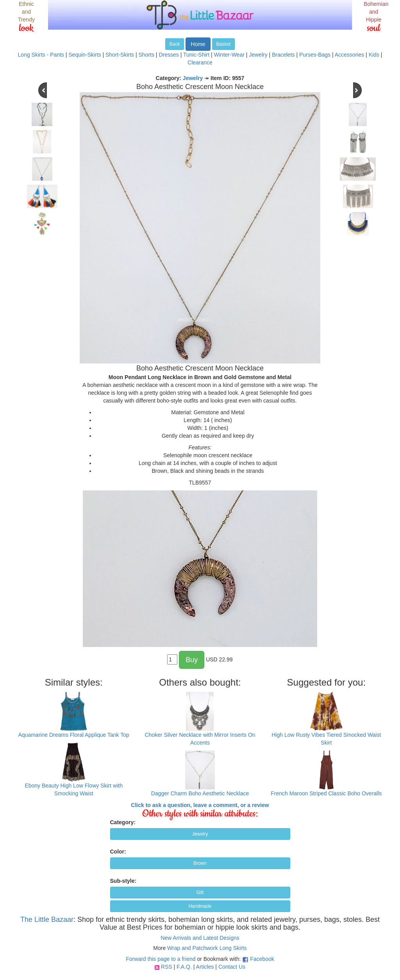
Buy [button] (192, 660)
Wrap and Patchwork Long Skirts (207, 948)
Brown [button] (200, 863)
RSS (167, 967)
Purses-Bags (315, 55)
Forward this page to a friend (161, 959)
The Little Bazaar (47, 919)
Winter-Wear (229, 55)
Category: (123, 822)
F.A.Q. (184, 967)
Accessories (349, 55)
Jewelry (258, 55)
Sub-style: (123, 881)
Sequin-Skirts (85, 55)
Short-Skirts (120, 55)
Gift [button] (200, 893)
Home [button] (198, 44)
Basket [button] (224, 44)
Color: (118, 852)
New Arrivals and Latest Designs (200, 938)
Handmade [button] (200, 906)
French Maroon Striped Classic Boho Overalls (326, 793)
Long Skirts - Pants (41, 55)
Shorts (146, 55)
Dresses (169, 55)
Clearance (200, 62)
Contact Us (232, 967)
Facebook (262, 959)
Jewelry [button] (200, 834)
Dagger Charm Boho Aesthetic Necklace (200, 793)
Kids (374, 55)
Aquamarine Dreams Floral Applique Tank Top (74, 735)
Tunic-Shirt (196, 55)
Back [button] (175, 44)
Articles (205, 967)
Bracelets (283, 55)
